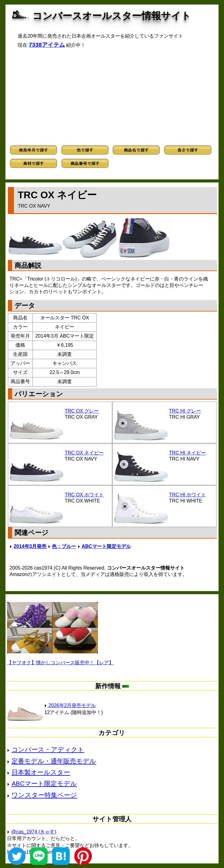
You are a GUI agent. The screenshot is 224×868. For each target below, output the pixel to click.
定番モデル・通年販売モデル (54, 761)
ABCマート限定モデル (106, 546)
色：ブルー (64, 546)
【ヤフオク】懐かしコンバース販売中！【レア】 (60, 663)
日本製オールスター (41, 772)
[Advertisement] (112, 97)
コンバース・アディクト (48, 749)
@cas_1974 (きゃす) (34, 832)
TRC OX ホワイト (84, 495)
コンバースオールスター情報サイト (112, 16)
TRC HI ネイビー (188, 453)
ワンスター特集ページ (44, 795)
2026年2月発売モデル (70, 705)
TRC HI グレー (185, 411)
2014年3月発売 (30, 546)
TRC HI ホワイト (188, 495)
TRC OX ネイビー (84, 453)
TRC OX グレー (82, 411)
